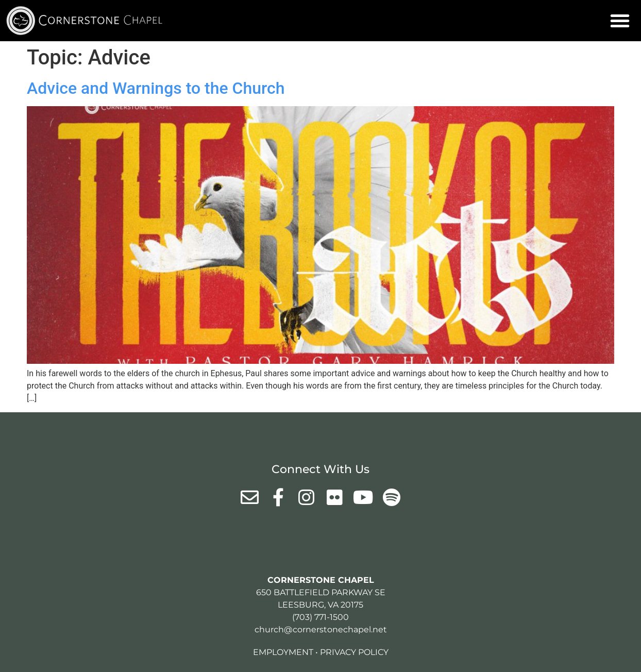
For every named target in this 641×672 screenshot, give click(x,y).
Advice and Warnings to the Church (156, 88)
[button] (620, 21)
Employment (283, 652)
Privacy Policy (354, 652)
